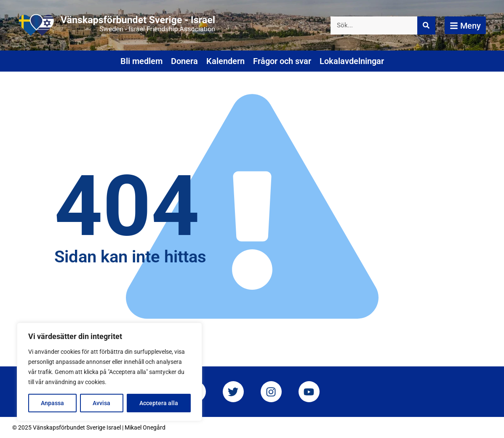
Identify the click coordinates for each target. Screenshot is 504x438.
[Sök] (426, 25)
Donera (184, 61)
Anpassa (52, 403)
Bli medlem (141, 61)
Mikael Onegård (145, 427)
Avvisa (101, 403)
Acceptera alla (159, 403)
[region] (109, 372)
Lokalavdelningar (352, 61)
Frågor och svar (282, 61)
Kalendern (225, 61)
